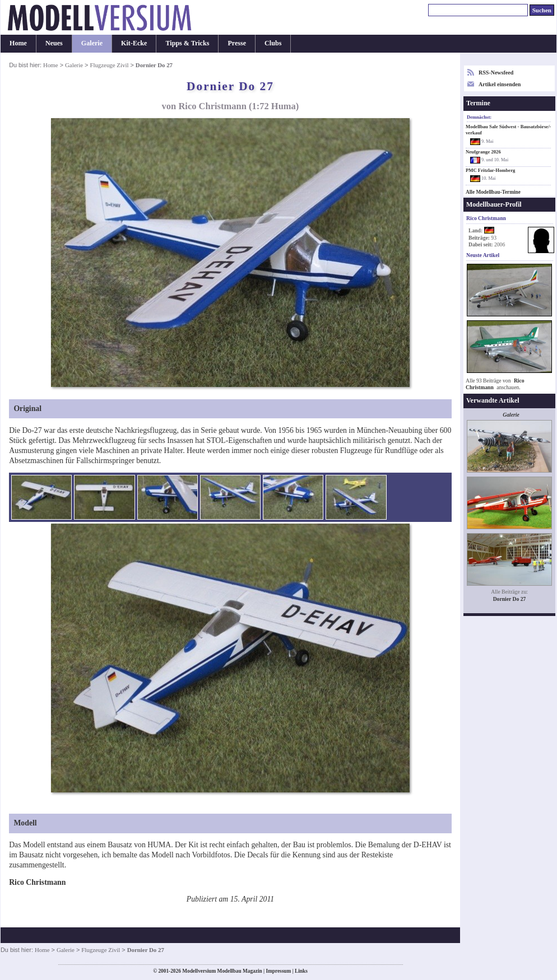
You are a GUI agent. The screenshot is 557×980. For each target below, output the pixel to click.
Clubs (273, 43)
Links (301, 971)
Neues (54, 43)
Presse (237, 43)
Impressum (278, 971)
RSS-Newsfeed (496, 73)
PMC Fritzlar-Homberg (490, 170)
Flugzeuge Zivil (109, 65)
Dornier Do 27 (510, 599)
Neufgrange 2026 (483, 152)
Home (18, 43)
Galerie (92, 43)
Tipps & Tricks (187, 43)
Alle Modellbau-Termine (493, 192)
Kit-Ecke (134, 43)
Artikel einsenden (500, 84)
